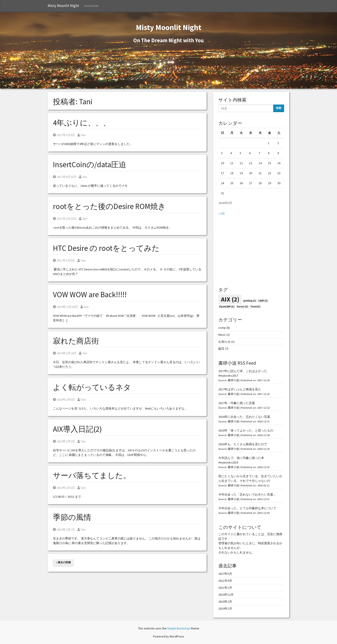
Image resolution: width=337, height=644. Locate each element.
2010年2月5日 (64, 441)
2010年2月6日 (64, 400)
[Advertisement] (251, 251)
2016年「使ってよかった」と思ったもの (246, 430)
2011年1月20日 (65, 219)
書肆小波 (233, 380)
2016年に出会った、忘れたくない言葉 (244, 417)
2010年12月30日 (65, 307)
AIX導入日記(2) (77, 429)
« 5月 (222, 214)
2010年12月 (226, 595)
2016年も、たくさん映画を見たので (243, 444)
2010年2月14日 (65, 353)
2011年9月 (225, 581)
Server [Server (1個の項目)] (242, 307)
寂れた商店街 (76, 341)
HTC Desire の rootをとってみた (106, 248)
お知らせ (224, 342)
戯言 (221, 349)
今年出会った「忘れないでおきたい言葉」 (247, 494)
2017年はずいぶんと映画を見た (240, 389)
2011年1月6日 (64, 260)
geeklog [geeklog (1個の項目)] (250, 301)
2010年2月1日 (64, 529)
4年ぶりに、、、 (82, 123)
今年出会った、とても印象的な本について (247, 508)
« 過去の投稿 (63, 562)
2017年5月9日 (64, 135)
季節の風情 (72, 517)
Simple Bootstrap (179, 628)
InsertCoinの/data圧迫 (90, 165)
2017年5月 (225, 574)
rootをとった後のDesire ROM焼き (109, 206)
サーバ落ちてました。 (92, 475)
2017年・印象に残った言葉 (237, 403)
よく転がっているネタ (92, 387)
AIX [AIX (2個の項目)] (230, 299)
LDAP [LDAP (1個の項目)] (263, 301)
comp (222, 328)
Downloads (91, 6)
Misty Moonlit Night (63, 6)
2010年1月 (225, 609)
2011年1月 (225, 588)
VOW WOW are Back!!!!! (90, 295)
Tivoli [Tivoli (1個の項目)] (255, 307)
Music (222, 335)
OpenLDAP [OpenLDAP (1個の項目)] (227, 307)
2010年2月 (225, 602)
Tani (81, 135)
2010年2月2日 (64, 488)
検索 (279, 108)
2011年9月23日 (65, 177)
